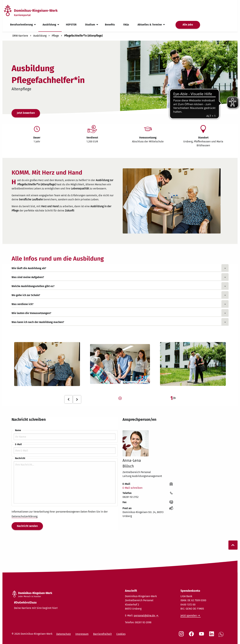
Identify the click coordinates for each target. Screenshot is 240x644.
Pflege (55, 36)
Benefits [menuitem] (110, 25)
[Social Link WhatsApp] (222, 636)
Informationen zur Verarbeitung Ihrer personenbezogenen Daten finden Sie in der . (60, 514)
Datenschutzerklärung (24, 516)
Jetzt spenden (189, 616)
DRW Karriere (20, 36)
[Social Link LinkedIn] (212, 636)
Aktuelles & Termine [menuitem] (150, 25)
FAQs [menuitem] (126, 25)
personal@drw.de (144, 616)
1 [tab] (120, 398)
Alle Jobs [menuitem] (188, 25)
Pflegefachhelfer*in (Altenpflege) (83, 36)
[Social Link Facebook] (192, 636)
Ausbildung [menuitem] (49, 25)
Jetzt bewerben (26, 113)
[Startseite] (36, 10)
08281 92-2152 (131, 497)
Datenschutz (64, 634)
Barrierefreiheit (102, 634)
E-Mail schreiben (132, 488)
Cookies (121, 634)
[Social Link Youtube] (202, 636)
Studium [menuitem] (90, 25)
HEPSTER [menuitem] (71, 25)
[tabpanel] (47, 364)
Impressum (82, 634)
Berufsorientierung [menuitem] (21, 25)
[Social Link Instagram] (182, 636)
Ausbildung (40, 36)
